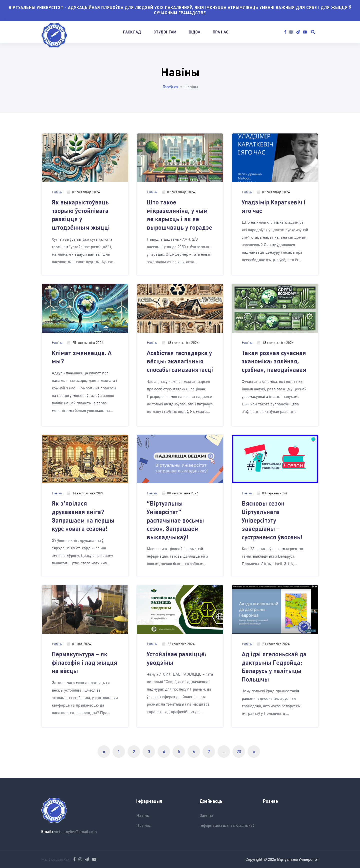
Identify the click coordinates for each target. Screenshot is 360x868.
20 (239, 751)
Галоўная (170, 87)
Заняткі (206, 815)
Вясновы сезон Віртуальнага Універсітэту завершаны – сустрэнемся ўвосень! (272, 520)
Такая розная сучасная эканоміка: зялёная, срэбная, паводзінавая (274, 361)
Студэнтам (165, 32)
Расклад (132, 32)
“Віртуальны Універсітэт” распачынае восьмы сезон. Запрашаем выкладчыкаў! (175, 520)
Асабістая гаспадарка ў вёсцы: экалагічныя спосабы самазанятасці (180, 361)
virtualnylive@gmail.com (75, 831)
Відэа (194, 32)
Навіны (57, 192)
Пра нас (221, 32)
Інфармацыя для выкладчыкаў (227, 825)
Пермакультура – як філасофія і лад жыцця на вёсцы (84, 662)
